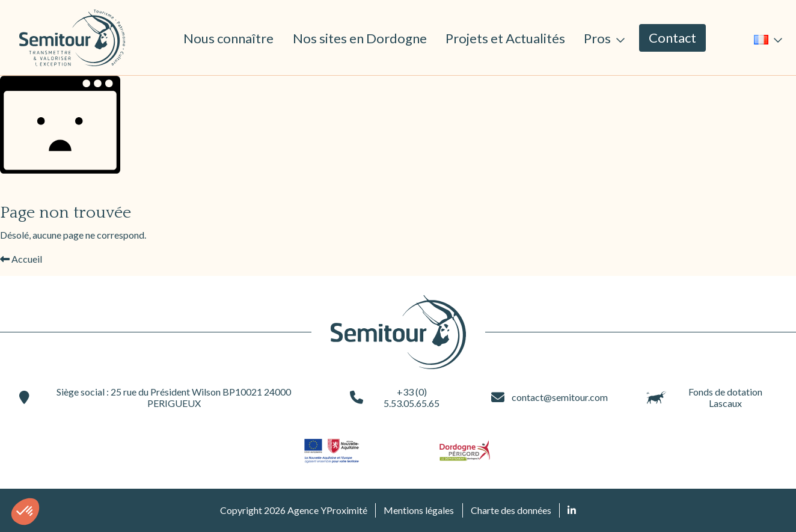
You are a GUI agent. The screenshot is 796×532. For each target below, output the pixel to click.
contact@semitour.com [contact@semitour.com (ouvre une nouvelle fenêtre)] (550, 397)
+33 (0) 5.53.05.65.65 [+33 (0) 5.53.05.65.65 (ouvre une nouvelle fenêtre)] (395, 397)
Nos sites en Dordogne (360, 38)
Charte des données (511, 510)
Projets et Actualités (505, 38)
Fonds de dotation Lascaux (704, 397)
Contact (672, 38)
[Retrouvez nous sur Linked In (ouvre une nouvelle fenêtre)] (572, 510)
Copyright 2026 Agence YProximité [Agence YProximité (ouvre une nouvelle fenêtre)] (294, 510)
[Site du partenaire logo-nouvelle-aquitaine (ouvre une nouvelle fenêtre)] (332, 451)
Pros (599, 38)
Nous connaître (228, 38)
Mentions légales (419, 510)
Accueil (21, 259)
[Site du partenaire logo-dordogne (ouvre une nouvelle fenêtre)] (464, 451)
